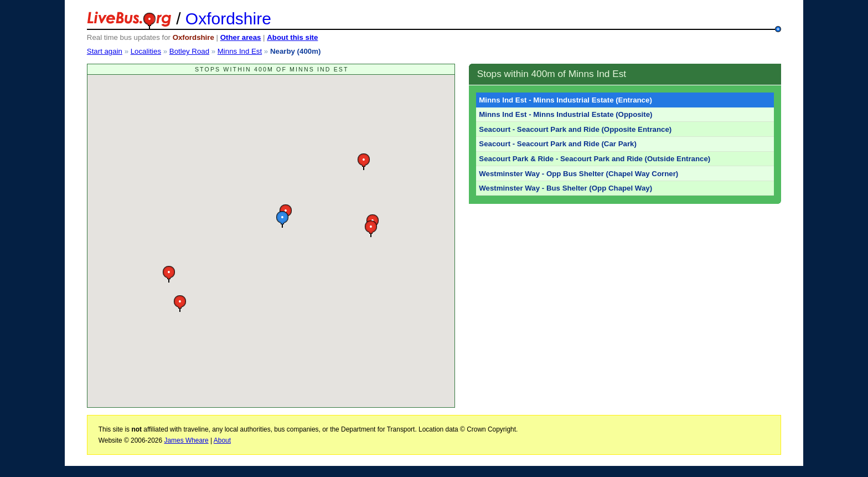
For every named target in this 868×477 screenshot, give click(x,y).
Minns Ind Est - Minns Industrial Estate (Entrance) (565, 100)
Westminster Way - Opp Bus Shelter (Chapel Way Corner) (578, 174)
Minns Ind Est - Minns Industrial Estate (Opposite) (565, 114)
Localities (146, 51)
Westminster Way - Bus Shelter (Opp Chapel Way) (565, 188)
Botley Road (189, 51)
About (222, 440)
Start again (105, 51)
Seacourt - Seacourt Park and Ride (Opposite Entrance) (575, 129)
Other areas (241, 37)
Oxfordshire (228, 19)
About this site (292, 37)
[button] (282, 219)
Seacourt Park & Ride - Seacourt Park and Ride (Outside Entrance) (595, 159)
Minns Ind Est (240, 51)
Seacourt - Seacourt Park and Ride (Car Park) (558, 144)
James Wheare (186, 440)
